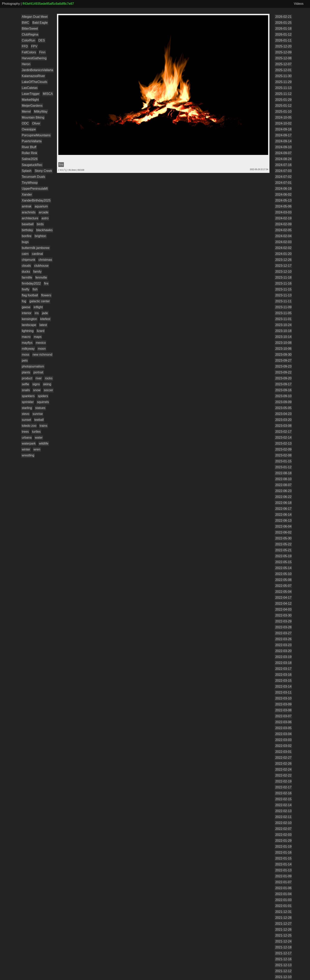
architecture (30, 218)
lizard (41, 331)
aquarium (41, 206)
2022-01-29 (283, 841)
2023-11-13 (283, 295)
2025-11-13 (283, 88)
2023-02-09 (283, 449)
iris (37, 313)
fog (24, 301)
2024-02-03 (283, 242)
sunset (26, 420)
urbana (27, 438)
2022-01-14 (283, 864)
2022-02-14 (283, 805)
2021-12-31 (283, 912)
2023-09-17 (283, 384)
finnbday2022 (31, 283)
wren (37, 449)
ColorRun (28, 40)
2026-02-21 (283, 17)
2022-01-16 (283, 852)
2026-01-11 (283, 40)
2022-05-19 (283, 556)
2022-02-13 (283, 811)
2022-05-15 (283, 562)
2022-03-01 (283, 752)
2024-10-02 (283, 123)
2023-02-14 (283, 438)
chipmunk (28, 260)
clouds (26, 266)
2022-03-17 (283, 669)
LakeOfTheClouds (34, 82)
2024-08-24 (283, 159)
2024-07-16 (283, 165)
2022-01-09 (283, 876)
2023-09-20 (283, 378)
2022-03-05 (283, 728)
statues (40, 408)
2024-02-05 (283, 230)
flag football (30, 295)
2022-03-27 (283, 633)
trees (25, 432)
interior (27, 313)
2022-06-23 (283, 491)
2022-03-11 (283, 692)
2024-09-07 (283, 153)
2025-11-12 (283, 94)
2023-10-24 (283, 325)
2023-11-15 (283, 289)
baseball (28, 224)
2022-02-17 (283, 787)
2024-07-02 (283, 177)
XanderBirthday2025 (36, 200)
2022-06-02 (283, 532)
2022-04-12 (283, 604)
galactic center (40, 301)
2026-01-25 (283, 23)
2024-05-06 (283, 206)
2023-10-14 (283, 337)
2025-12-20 (283, 46)
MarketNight (30, 100)
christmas (45, 260)
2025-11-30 (283, 76)
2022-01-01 (283, 906)
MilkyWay (41, 112)
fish (35, 289)
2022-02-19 (283, 781)
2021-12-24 (283, 941)
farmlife (27, 278)
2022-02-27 (283, 758)
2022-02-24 (283, 769)
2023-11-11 (283, 301)
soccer (48, 390)
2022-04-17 (283, 598)
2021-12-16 (283, 959)
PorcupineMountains (36, 135)
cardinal (37, 254)
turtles (36, 432)
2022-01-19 (283, 847)
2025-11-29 (283, 82)
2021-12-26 (283, 930)
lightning (28, 331)
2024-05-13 (283, 200)
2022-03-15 (283, 681)
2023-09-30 (283, 355)
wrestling (28, 455)
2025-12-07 (283, 64)
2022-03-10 (283, 698)
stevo (26, 414)
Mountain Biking (33, 117)
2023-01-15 (283, 461)
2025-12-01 (283, 70)
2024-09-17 (283, 135)
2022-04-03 (283, 609)
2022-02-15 (283, 799)
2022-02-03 (283, 835)
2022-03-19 (283, 657)
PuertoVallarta (32, 141)
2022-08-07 (283, 485)
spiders (43, 396)
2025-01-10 (283, 112)
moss (26, 355)
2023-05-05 (283, 408)
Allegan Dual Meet (35, 17)
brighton (40, 236)
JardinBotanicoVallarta (37, 70)
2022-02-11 (283, 817)
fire (46, 283)
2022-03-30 (283, 615)
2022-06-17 (283, 509)
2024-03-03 (283, 212)
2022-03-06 (283, 722)
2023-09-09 (283, 402)
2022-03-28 (283, 627)
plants (26, 372)
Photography (11, 4)
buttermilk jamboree (36, 248)
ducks (26, 272)
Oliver (36, 123)
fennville (41, 278)
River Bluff (29, 147)
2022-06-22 (283, 497)
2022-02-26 (283, 764)
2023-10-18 (283, 331)
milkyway (28, 349)
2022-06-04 (283, 526)
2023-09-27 (283, 360)
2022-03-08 (283, 710)
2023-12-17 (283, 266)
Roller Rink (29, 153)
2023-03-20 (283, 420)
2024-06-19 (283, 189)
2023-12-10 (283, 272)
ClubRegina (30, 34)
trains (43, 426)
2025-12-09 (283, 52)
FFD (25, 46)
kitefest (45, 319)
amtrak (27, 206)
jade (45, 313)
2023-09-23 (283, 366)
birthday (27, 230)
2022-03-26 (283, 639)
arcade (44, 212)
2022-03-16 (283, 675)
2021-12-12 (283, 971)
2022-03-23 (283, 645)
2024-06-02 (283, 195)
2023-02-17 (283, 432)
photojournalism (33, 366)
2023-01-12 (283, 467)
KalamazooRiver (33, 76)
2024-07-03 (283, 171)
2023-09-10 (283, 396)
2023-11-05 (283, 313)
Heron (26, 64)
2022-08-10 (283, 479)
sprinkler (28, 402)
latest (43, 325)
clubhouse (41, 266)
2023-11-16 (283, 283)
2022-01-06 (283, 888)
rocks (49, 378)
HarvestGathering (34, 58)
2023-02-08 (283, 455)
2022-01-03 (283, 900)
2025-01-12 (283, 106)
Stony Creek (43, 171)
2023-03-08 (283, 426)
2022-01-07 (283, 882)
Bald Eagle (40, 23)
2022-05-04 (283, 592)
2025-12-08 (283, 58)
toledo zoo (29, 426)
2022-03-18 (283, 663)
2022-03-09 (283, 704)
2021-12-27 (283, 924)
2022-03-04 (283, 734)
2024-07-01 (283, 183)
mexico (41, 343)
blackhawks (44, 230)
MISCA (48, 94)
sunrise (38, 414)
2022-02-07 (283, 829)
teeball (39, 420)
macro (26, 337)
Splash (27, 171)
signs (36, 384)
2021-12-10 (283, 977)
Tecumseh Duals (33, 177)
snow (37, 390)
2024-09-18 (283, 129)
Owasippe (29, 129)
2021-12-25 (283, 935)
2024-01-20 (283, 254)
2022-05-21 (283, 550)
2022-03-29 (283, 621)
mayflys (27, 343)
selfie (25, 384)
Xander (27, 195)
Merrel (26, 112)
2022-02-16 (283, 793)
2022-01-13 (283, 870)
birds (40, 224)
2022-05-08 (283, 580)
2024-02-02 (283, 248)
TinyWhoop (30, 183)
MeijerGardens (32, 106)
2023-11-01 (283, 319)
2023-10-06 (283, 349)
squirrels (43, 402)
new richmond (43, 355)
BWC (25, 23)
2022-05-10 (283, 574)
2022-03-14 (283, 686)
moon (42, 349)
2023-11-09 (283, 307)
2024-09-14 (283, 141)
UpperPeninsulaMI (35, 189)
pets (25, 360)
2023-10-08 (283, 343)
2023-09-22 (283, 372)
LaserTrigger (31, 94)
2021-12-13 (283, 965)
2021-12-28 (283, 918)
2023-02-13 (283, 443)
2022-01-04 (283, 894)
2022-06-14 (283, 515)
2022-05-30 (283, 538)
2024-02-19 (283, 218)
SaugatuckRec (32, 165)
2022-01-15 (283, 858)
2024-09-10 (283, 147)
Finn (42, 52)
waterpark (29, 443)
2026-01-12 (283, 34)
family (37, 272)
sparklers (28, 396)
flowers (46, 295)
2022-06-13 (283, 521)
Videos (299, 4)
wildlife (44, 443)
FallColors (29, 52)
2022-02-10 (283, 823)
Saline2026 (30, 159)
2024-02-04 (283, 236)
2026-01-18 (283, 29)
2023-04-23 (283, 414)
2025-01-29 (283, 100)
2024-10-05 (283, 117)
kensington (29, 319)
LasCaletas (30, 88)
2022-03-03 (283, 740)
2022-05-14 (283, 568)
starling (27, 408)
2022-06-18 (283, 503)
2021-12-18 (283, 947)
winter (26, 449)
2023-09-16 (283, 390)
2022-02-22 (283, 775)
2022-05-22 (283, 544)
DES (42, 40)
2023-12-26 (283, 260)
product (27, 378)
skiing (47, 384)
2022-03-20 (283, 651)
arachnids (29, 212)
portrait (38, 372)
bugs (25, 242)
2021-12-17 (283, 953)
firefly (26, 289)
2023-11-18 (283, 278)
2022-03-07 (283, 716)
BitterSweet (30, 29)
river (39, 378)
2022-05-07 (283, 586)
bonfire (27, 236)
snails (26, 390)
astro (45, 218)
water (39, 438)
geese (26, 307)
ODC (25, 123)
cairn (25, 254)
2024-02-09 (283, 224)
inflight (38, 307)
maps (38, 337)
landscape (29, 325)
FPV (34, 46)
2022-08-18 (283, 473)
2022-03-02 (283, 746)
